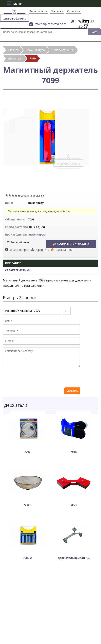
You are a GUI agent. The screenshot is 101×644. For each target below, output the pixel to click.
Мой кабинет (39, 11)
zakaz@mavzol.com (51, 24)
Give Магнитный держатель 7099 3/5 (13, 195)
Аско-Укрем (37, 234)
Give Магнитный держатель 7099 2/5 (10, 195)
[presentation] (32, 377)
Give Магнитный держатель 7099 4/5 (16, 195)
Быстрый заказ (20, 242)
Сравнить (74, 11)
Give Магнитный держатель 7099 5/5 (19, 195)
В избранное (64, 250)
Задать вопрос (19, 250)
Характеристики (18, 270)
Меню (14, 3)
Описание (13, 263)
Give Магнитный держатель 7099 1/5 (7, 195)
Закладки (57, 11)
